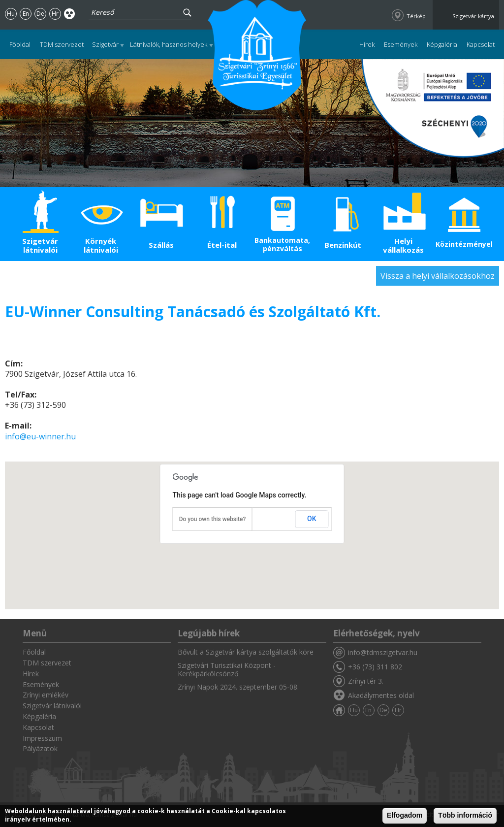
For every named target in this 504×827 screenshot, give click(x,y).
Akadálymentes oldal (70, 14)
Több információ (465, 815)
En (26, 14)
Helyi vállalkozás (403, 245)
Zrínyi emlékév (46, 695)
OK (312, 519)
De (40, 14)
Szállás (161, 245)
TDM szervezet (62, 44)
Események (401, 44)
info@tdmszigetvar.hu (383, 652)
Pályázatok (40, 748)
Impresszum (42, 738)
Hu (11, 14)
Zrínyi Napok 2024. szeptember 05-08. (238, 687)
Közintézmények (464, 244)
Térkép (416, 16)
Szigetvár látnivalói (40, 245)
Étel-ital (222, 245)
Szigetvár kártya (473, 16)
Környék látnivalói (101, 245)
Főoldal (20, 44)
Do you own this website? (213, 519)
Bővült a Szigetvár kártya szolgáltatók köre (246, 652)
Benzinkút (343, 245)
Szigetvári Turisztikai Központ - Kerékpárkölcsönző (227, 669)
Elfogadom (405, 815)
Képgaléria (442, 44)
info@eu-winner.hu (40, 436)
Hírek (367, 44)
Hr (55, 14)
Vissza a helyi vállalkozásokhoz (438, 276)
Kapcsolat (481, 44)
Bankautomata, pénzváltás (282, 244)
